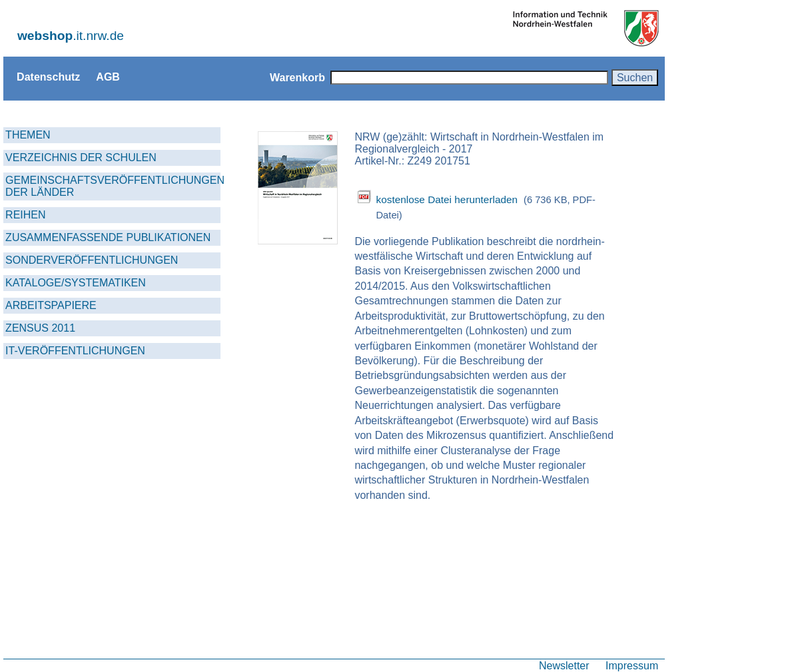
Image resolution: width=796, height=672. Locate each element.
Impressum (632, 665)
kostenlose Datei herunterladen (447, 199)
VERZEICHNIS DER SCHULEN (81, 158)
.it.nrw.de (71, 36)
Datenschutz (48, 77)
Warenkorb (297, 77)
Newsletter (564, 665)
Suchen (635, 77)
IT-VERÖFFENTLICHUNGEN (75, 351)
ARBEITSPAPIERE (51, 305)
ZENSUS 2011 (40, 328)
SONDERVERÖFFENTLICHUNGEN (92, 260)
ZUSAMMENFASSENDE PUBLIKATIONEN (108, 237)
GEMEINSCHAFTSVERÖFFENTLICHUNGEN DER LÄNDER (113, 186)
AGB (108, 77)
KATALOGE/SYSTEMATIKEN (76, 283)
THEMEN (28, 135)
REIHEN (25, 215)
